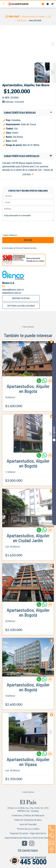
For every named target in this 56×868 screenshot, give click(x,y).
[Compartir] (52, 4)
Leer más (27, 174)
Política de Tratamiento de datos (26, 248)
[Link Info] (28, 395)
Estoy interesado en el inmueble (28, 217)
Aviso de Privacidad (28, 824)
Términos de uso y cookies (28, 829)
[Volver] (5, 4)
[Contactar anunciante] (50, 382)
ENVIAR (28, 240)
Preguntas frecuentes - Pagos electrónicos (28, 833)
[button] (28, 113)
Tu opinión (54, 434)
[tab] (28, 113)
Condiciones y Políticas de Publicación (28, 816)
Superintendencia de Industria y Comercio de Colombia (28, 838)
